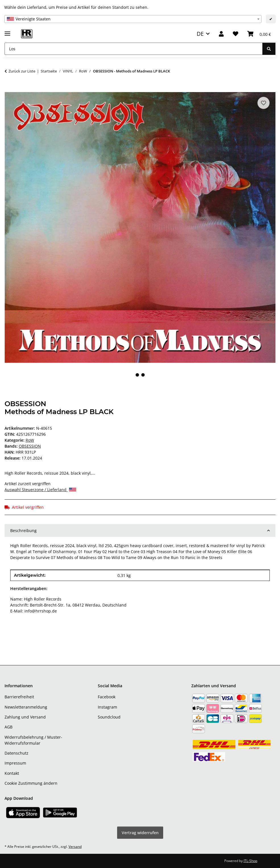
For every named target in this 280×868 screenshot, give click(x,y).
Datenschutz (16, 753)
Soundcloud (109, 717)
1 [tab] (137, 375)
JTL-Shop (250, 861)
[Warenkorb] (259, 34)
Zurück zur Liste (22, 71)
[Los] (134, 49)
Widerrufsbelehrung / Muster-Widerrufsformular (33, 740)
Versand (75, 847)
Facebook (107, 697)
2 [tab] (143, 375)
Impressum (15, 763)
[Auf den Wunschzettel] (264, 103)
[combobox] (133, 19)
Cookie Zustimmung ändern (31, 783)
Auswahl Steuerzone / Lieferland (40, 490)
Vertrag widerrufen (140, 833)
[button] (221, 34)
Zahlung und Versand (25, 717)
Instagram (107, 707)
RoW (30, 440)
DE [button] (200, 34)
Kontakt (12, 773)
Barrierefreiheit (19, 697)
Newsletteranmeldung (26, 707)
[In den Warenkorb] (9, 89)
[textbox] (133, 19)
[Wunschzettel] (236, 34)
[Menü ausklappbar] (7, 31)
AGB (9, 727)
